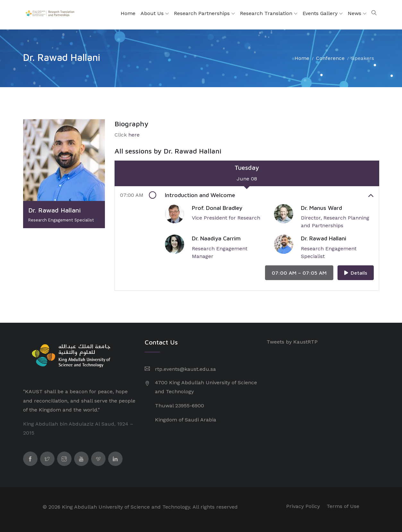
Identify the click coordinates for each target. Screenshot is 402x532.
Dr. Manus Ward (321, 208)
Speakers (363, 58)
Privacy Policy (303, 506)
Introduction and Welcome (269, 195)
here (134, 135)
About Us (155, 13)
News (357, 13)
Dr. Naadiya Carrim (216, 238)
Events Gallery (323, 13)
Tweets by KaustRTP (292, 342)
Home (128, 13)
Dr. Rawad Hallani (324, 238)
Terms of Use (343, 506)
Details (356, 273)
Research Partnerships (204, 13)
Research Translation (269, 13)
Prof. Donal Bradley (217, 208)
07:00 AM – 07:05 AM (299, 273)
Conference (330, 58)
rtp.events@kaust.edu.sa (185, 369)
